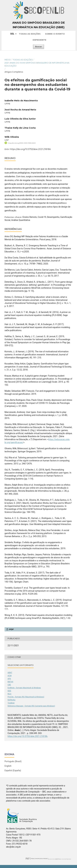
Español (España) (13, 770)
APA (9, 679)
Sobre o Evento (55, 34)
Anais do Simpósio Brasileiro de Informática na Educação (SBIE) (39, 25)
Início (8, 60)
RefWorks (11, 700)
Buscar (38, 47)
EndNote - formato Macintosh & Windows (24, 688)
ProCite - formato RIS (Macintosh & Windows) (26, 697)
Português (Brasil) (13, 761)
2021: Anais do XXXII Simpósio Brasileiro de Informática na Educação (37, 64)
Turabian (11, 703)
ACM (10, 676)
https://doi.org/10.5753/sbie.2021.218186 (30, 149)
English (8, 766)
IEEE (9, 691)
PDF (11, 629)
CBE (9, 685)
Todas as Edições (30, 34)
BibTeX (10, 682)
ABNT (10, 673)
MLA (9, 694)
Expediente (39, 40)
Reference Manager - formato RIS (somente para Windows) (31, 706)
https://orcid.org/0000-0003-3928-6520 (22, 143)
